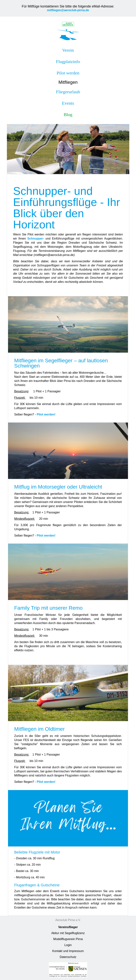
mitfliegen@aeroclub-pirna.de (68, 10)
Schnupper (35, 239)
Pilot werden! (46, 414)
